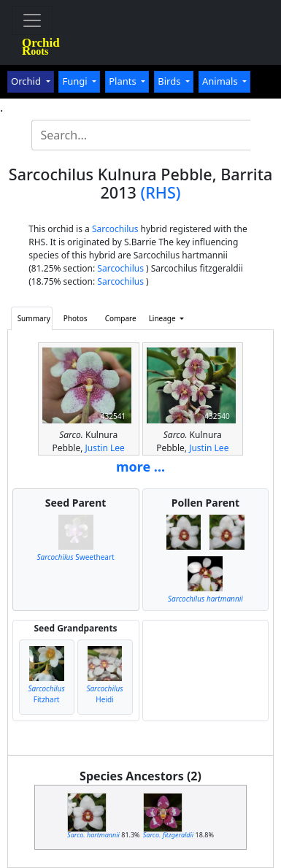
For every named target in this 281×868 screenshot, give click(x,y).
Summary (34, 318)
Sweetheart (75, 557)
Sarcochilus (115, 229)
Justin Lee (105, 448)
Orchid (27, 81)
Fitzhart (46, 694)
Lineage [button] (163, 318)
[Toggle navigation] (32, 20)
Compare (121, 318)
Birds (170, 81)
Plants (124, 81)
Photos (76, 318)
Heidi (104, 694)
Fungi (76, 81)
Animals (221, 81)
